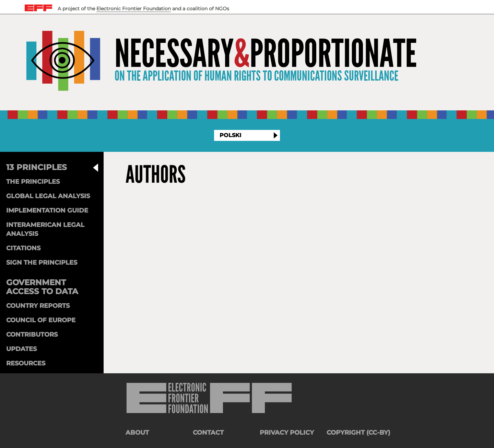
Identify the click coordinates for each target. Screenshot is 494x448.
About (137, 433)
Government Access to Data (42, 287)
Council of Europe (41, 320)
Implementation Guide (47, 210)
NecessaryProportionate (266, 54)
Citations (23, 248)
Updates (21, 349)
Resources (26, 363)
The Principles (33, 182)
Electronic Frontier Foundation (134, 9)
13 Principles (37, 167)
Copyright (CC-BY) (358, 433)
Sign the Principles (42, 263)
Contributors (32, 335)
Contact (208, 433)
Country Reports (38, 306)
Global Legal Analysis (48, 196)
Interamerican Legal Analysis (45, 229)
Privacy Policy (287, 433)
